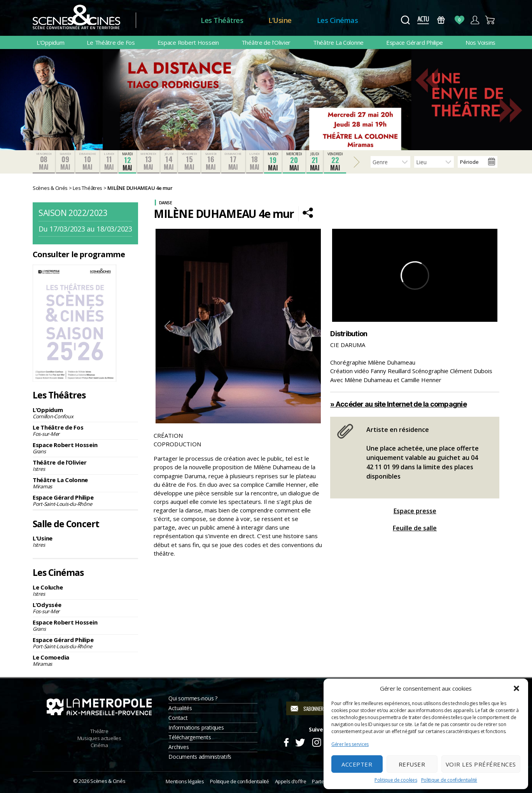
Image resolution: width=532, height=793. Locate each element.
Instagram (317, 741)
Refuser (412, 764)
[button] (516, 688)
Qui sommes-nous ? (193, 698)
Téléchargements (190, 737)
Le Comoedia (85, 660)
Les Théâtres (222, 20)
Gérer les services (350, 744)
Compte (475, 20)
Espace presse (415, 511)
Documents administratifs (200, 757)
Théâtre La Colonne (338, 42)
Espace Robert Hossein (188, 42)
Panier (490, 20)
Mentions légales (185, 781)
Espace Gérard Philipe (415, 42)
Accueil (168, 20)
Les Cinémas (338, 20)
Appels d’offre (291, 781)
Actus (423, 20)
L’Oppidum (51, 42)
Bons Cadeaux (441, 20)
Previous (167, 326)
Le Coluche (85, 590)
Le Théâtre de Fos (111, 42)
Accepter (357, 764)
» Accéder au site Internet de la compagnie (398, 404)
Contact (178, 718)
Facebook (286, 741)
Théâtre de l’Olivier (266, 42)
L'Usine (85, 541)
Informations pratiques (196, 727)
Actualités (180, 708)
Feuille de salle (415, 528)
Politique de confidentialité (449, 780)
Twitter (300, 741)
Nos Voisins (480, 42)
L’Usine (280, 20)
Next (309, 326)
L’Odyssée (85, 608)
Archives (178, 747)
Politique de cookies (396, 780)
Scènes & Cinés (108, 781)
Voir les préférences (481, 764)
